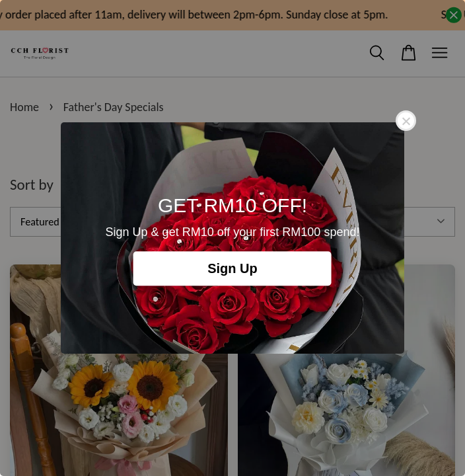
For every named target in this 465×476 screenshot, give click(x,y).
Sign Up (232, 268)
